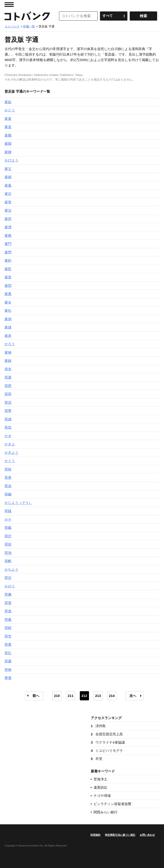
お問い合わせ (147, 835)
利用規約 (95, 835)
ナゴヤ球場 (102, 796)
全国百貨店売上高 (107, 734)
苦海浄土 (100, 779)
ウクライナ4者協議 (108, 742)
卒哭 (97, 759)
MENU (9, 5)
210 (57, 696)
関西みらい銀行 (106, 812)
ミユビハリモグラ (107, 751)
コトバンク (27, 16)
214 (112, 696)
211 (71, 696)
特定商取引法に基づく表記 (120, 835)
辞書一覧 (29, 26)
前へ (36, 696)
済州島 (98, 726)
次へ (133, 696)
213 (98, 696)
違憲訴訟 (100, 787)
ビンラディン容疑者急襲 (112, 804)
